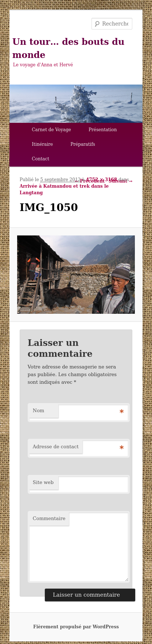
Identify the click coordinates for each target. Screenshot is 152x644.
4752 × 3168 (102, 180)
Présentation (103, 130)
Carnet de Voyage (51, 130)
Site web (43, 482)
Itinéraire (42, 144)
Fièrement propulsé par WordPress (76, 627)
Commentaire (49, 518)
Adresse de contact (56, 447)
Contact (40, 159)
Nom (39, 411)
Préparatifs (83, 144)
